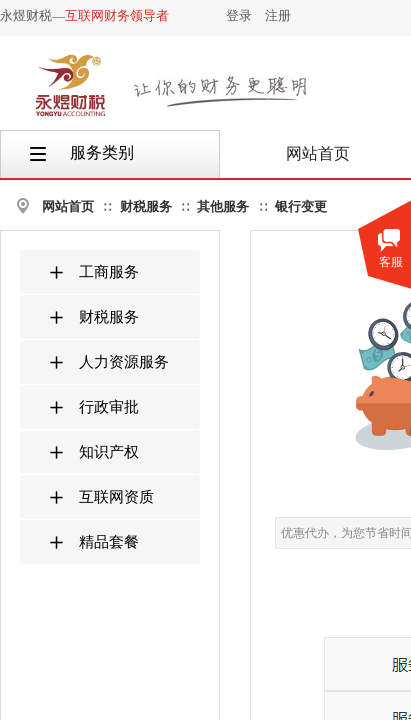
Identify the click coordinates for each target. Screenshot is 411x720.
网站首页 (68, 206)
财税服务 (146, 206)
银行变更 (301, 206)
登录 (239, 15)
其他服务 (223, 206)
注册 (278, 15)
